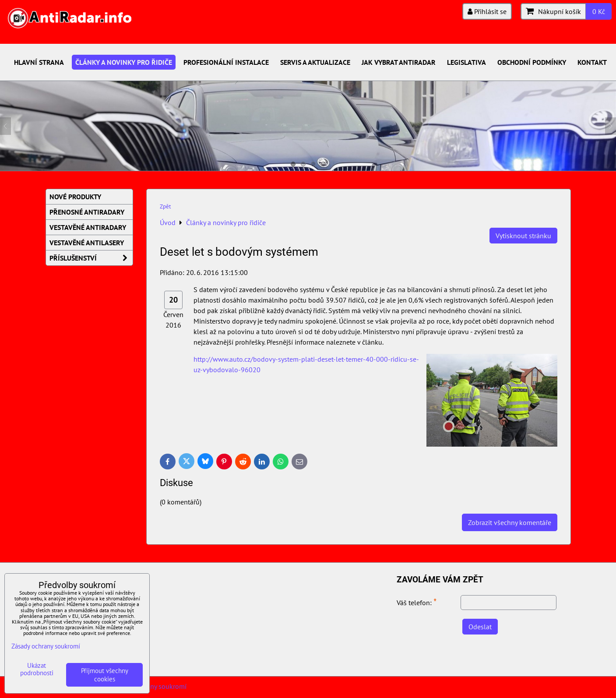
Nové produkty (75, 197)
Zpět (165, 206)
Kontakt (592, 62)
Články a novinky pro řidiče (124, 62)
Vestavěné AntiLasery (87, 243)
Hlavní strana (39, 62)
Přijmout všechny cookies (105, 675)
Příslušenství (91, 258)
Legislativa (466, 62)
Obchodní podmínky (532, 62)
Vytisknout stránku (523, 236)
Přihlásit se (487, 11)
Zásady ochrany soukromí (46, 646)
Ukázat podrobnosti (37, 669)
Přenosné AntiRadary (87, 212)
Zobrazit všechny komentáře (510, 522)
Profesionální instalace (226, 62)
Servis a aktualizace (315, 62)
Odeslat (480, 627)
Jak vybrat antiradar (399, 62)
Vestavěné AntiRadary (88, 227)
